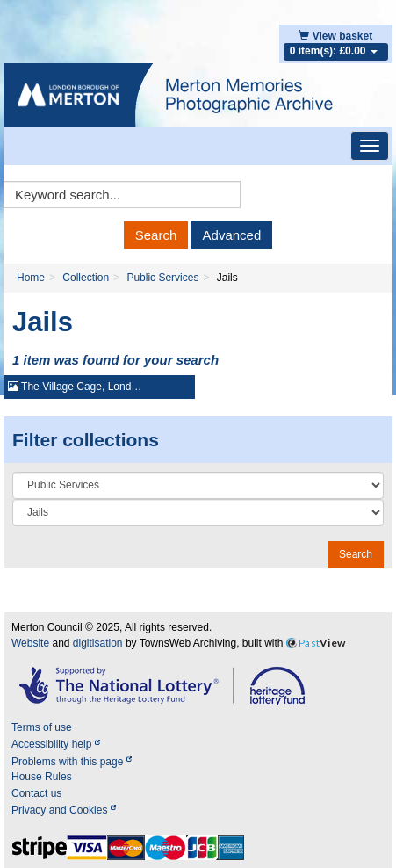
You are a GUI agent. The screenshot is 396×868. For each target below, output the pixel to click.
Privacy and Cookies (64, 810)
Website (30, 643)
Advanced (232, 235)
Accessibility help (56, 744)
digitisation (98, 643)
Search (156, 235)
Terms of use (42, 727)
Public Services (162, 278)
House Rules (42, 777)
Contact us (36, 793)
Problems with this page (72, 762)
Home (31, 278)
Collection (86, 278)
